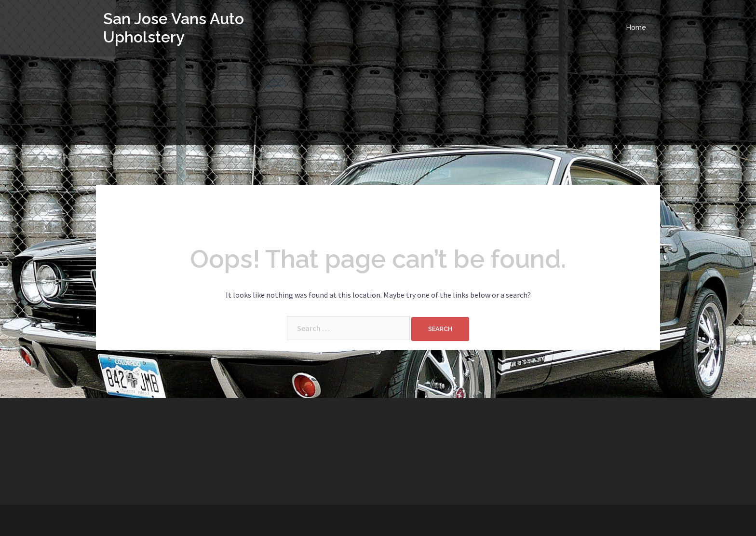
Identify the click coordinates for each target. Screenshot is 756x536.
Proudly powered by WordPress (154, 520)
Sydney (248, 520)
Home (636, 27)
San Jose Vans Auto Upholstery (174, 28)
